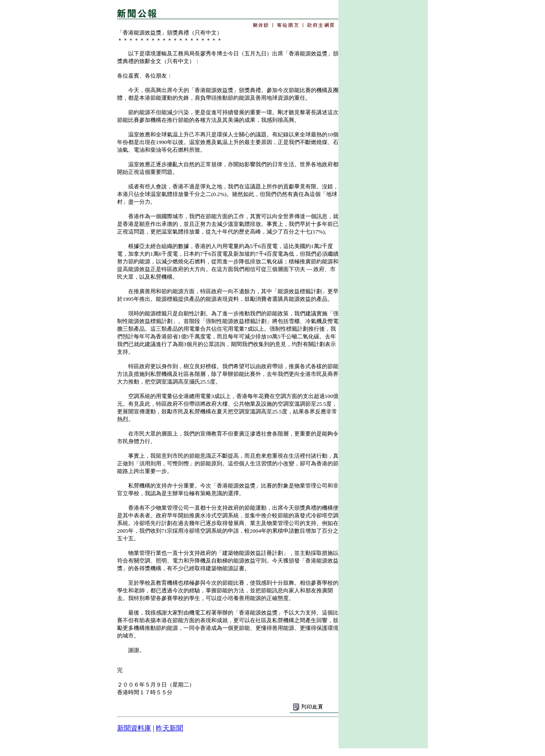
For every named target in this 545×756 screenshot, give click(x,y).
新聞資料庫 (134, 728)
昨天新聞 (169, 728)
